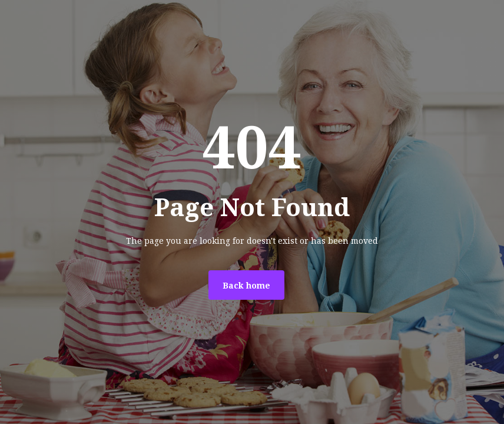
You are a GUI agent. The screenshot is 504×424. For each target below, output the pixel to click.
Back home (246, 286)
